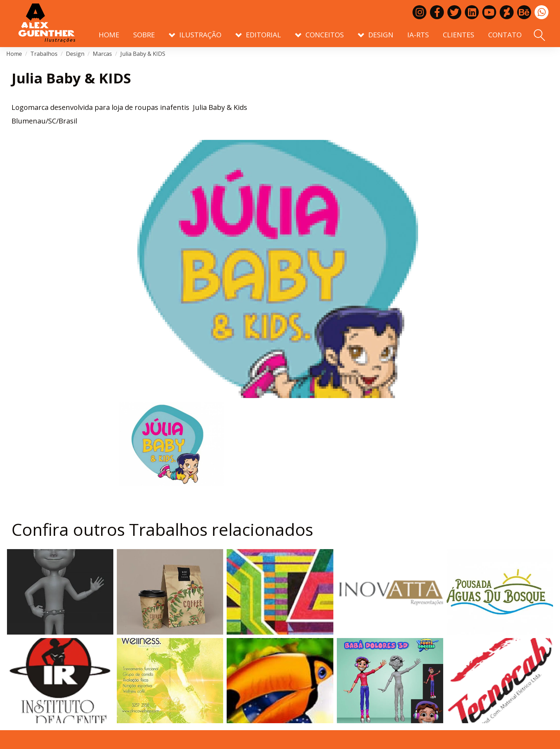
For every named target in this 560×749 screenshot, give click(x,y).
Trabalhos (44, 54)
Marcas (102, 54)
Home (109, 35)
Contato (505, 35)
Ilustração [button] (195, 35)
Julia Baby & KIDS (143, 54)
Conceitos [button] (319, 35)
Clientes (459, 35)
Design (75, 54)
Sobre (144, 35)
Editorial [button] (258, 35)
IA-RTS (418, 35)
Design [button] (376, 35)
